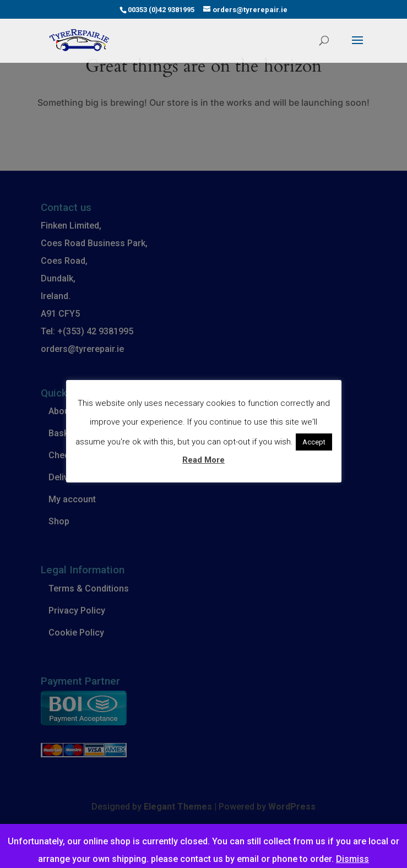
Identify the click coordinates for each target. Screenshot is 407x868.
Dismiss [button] (352, 859)
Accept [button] (314, 442)
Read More (203, 460)
